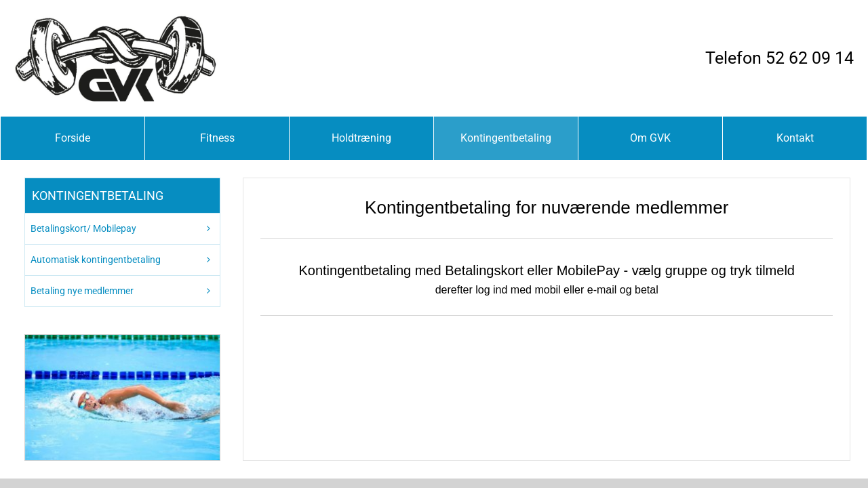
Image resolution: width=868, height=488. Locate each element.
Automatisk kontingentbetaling (96, 260)
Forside (73, 138)
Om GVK (650, 138)
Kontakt (795, 138)
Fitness (217, 138)
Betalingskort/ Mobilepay (83, 228)
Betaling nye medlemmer (82, 291)
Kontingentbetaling (506, 138)
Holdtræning (361, 138)
